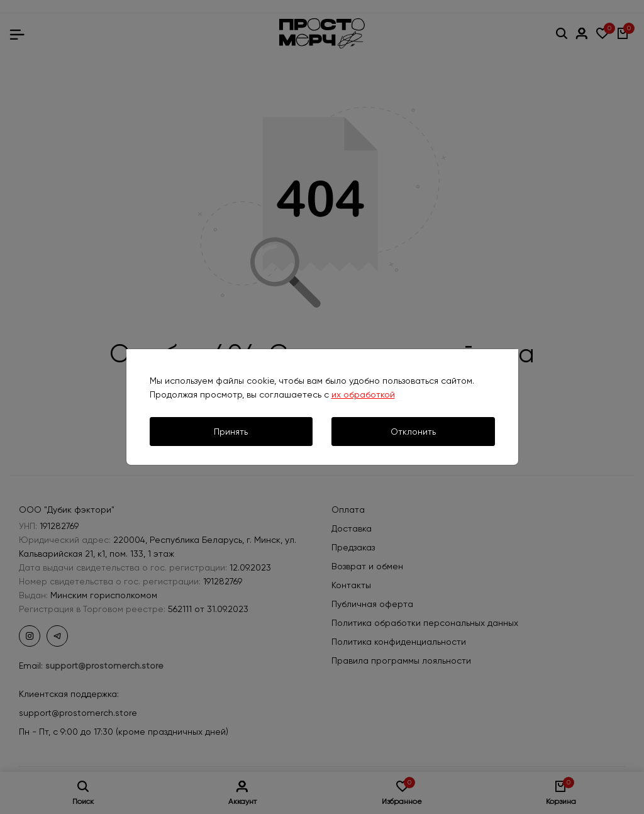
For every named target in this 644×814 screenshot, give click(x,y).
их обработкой (363, 394)
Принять (231, 432)
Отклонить (413, 432)
